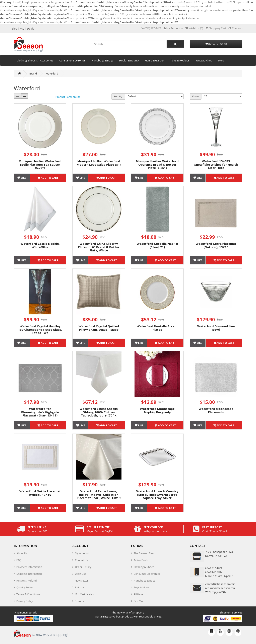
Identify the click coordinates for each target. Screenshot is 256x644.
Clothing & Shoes (144, 567)
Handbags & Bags (102, 60)
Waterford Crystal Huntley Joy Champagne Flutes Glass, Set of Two (40, 329)
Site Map (139, 601)
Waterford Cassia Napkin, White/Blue (40, 245)
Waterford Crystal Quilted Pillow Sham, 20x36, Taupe (99, 328)
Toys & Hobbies (180, 60)
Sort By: (118, 96)
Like (22, 178)
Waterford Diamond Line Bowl (216, 328)
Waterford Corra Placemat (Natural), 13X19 (216, 245)
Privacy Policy (25, 601)
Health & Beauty (129, 60)
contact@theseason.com (220, 584)
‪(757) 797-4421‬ (214, 568)
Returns (80, 587)
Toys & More (141, 587)
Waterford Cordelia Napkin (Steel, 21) (157, 245)
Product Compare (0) (68, 97)
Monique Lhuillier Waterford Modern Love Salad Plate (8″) (99, 163)
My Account (82, 553)
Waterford (52, 73)
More (221, 60)
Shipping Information (29, 574)
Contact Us (81, 560)
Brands (79, 601)
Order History (83, 567)
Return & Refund (27, 581)
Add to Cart (48, 178)
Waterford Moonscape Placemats (216, 410)
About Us (22, 553)
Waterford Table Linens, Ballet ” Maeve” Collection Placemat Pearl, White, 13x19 (99, 494)
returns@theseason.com (220, 588)
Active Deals (141, 560)
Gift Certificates (84, 594)
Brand (33, 73)
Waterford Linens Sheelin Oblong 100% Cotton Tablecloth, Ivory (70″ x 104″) (99, 414)
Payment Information (29, 567)
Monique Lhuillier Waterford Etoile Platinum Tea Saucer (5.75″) (40, 164)
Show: (196, 96)
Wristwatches (204, 60)
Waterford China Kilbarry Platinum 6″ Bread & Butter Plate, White (99, 247)
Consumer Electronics (72, 60)
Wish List (80, 574)
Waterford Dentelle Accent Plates (157, 328)
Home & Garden (155, 60)
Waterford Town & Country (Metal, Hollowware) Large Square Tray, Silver (157, 494)
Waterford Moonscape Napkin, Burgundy (157, 410)
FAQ (19, 560)
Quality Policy (25, 587)
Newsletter (82, 581)
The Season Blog (144, 553)
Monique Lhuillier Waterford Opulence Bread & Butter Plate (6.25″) (157, 164)
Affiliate (138, 594)
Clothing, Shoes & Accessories (35, 60)
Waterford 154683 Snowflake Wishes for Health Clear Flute (216, 164)
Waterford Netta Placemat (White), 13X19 (40, 493)
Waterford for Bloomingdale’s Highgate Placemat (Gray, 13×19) (40, 412)
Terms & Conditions (28, 594)
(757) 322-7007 (214, 572)
